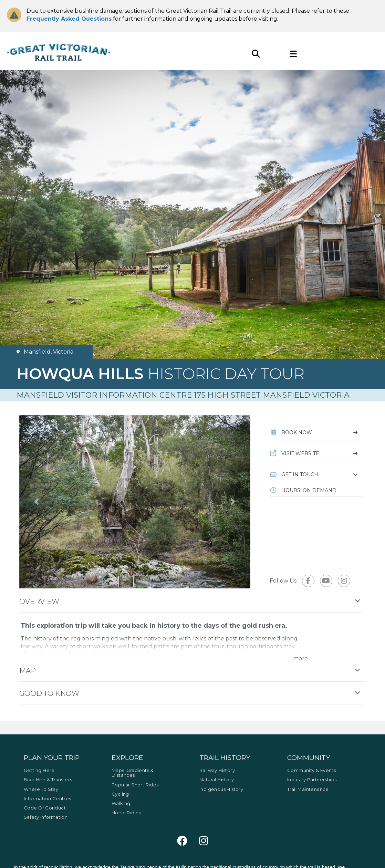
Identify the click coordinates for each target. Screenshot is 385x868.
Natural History (217, 780)
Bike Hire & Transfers (48, 780)
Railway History (217, 770)
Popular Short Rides (135, 785)
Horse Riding (127, 813)
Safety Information (46, 817)
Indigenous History (221, 789)
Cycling (120, 794)
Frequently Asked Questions (69, 19)
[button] (316, 474)
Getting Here (39, 770)
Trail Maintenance (308, 789)
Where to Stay (41, 789)
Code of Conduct (45, 808)
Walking (121, 803)
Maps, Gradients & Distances (133, 773)
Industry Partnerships (312, 780)
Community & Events (311, 770)
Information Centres (48, 798)
